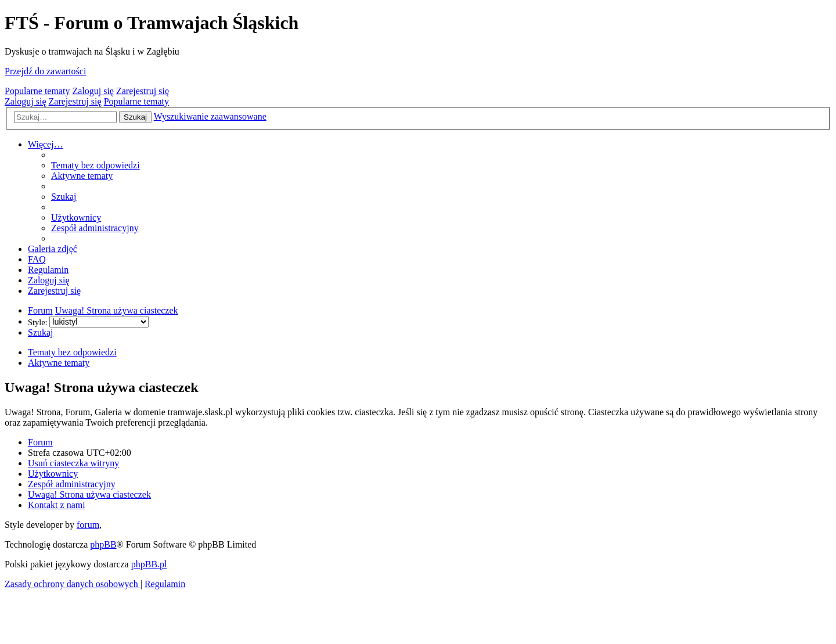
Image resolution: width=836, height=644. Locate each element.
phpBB (103, 544)
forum (88, 525)
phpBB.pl (149, 564)
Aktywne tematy (59, 363)
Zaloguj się (93, 91)
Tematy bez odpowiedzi (72, 352)
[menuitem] (96, 165)
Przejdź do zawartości (45, 71)
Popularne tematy (37, 91)
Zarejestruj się (143, 91)
